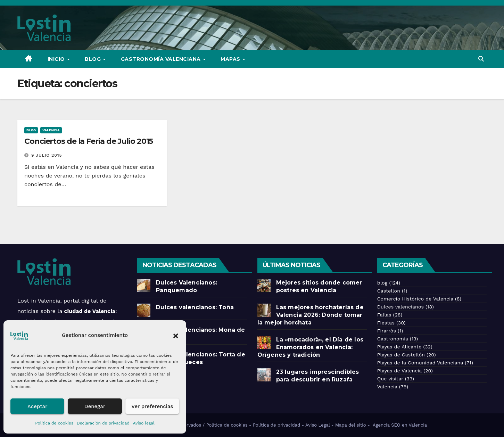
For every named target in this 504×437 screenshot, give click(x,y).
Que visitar (390, 379)
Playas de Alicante (399, 347)
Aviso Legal (317, 425)
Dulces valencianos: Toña (195, 307)
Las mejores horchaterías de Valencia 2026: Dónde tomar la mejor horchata (311, 315)
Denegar (95, 406)
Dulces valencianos (400, 307)
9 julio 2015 (47, 155)
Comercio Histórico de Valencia (415, 299)
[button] (176, 335)
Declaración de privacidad (103, 423)
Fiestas (386, 323)
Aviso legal (144, 423)
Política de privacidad (276, 425)
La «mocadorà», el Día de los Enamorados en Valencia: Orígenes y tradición (311, 347)
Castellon (389, 291)
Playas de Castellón (401, 355)
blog (31, 130)
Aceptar (37, 406)
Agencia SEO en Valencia (400, 425)
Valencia (51, 130)
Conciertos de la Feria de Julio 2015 (89, 141)
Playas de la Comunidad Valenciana (420, 363)
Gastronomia (393, 339)
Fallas (384, 315)
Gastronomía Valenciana (162, 59)
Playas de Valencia (400, 371)
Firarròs (387, 331)
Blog (94, 59)
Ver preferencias (152, 406)
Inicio (57, 59)
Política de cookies (54, 423)
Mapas (231, 59)
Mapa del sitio (351, 425)
